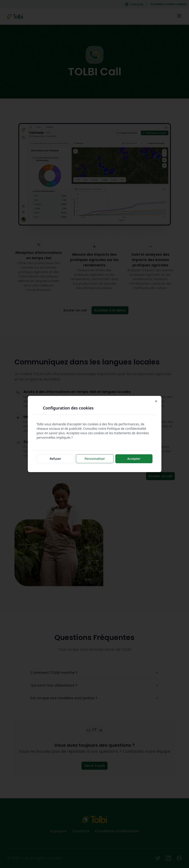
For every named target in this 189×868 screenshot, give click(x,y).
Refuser (55, 459)
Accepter (134, 459)
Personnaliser (95, 459)
